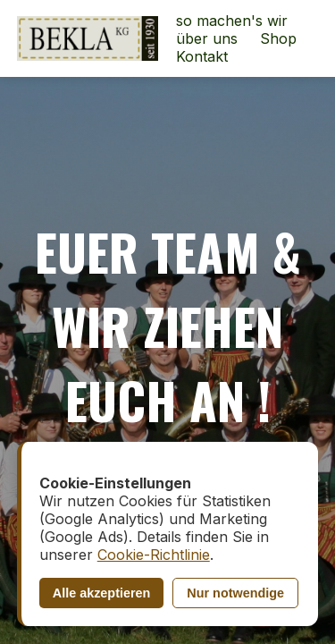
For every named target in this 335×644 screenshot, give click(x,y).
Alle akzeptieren (102, 593)
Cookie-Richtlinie (154, 555)
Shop (278, 38)
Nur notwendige (235, 593)
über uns (207, 38)
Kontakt (202, 56)
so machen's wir (232, 21)
